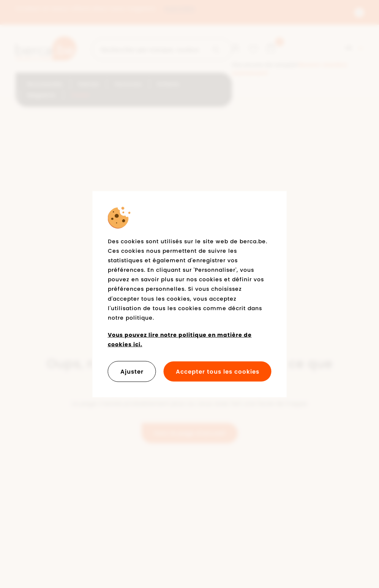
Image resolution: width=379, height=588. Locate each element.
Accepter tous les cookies (218, 371)
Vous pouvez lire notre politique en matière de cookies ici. (180, 340)
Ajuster (132, 371)
